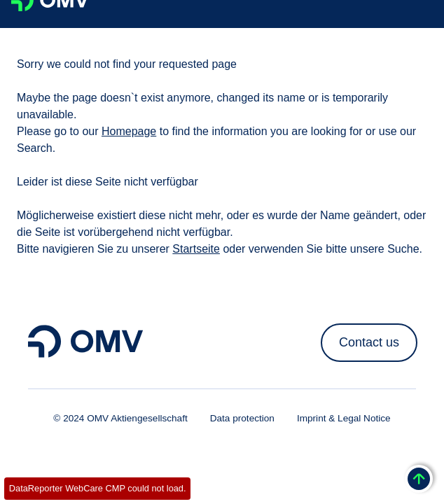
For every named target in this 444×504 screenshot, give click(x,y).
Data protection (242, 418)
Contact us (369, 342)
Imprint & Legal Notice (344, 418)
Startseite (196, 249)
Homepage (129, 131)
